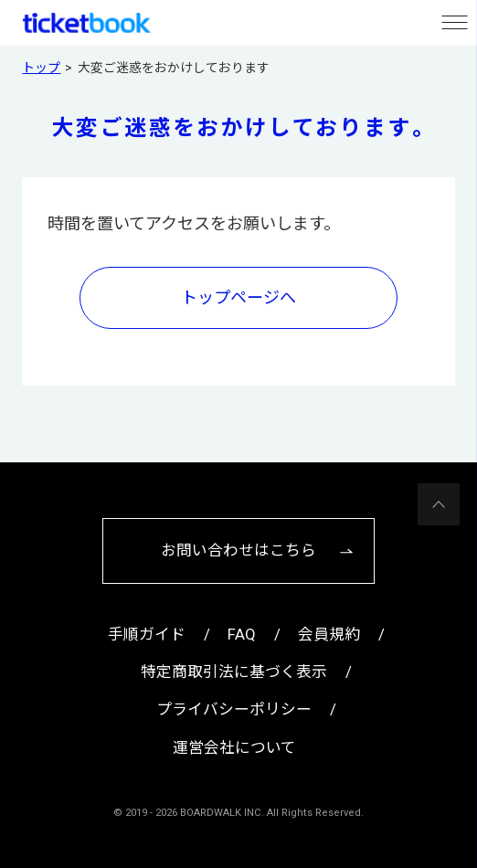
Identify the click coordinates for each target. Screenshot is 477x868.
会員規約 (329, 635)
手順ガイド (147, 635)
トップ (41, 68)
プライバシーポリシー (234, 709)
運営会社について (234, 748)
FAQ (242, 635)
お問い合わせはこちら (238, 550)
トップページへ (238, 297)
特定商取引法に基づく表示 (234, 672)
